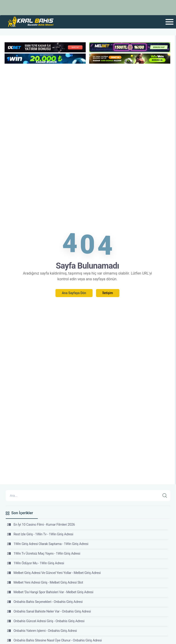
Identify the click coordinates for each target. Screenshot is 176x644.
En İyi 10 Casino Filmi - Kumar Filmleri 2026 (41, 525)
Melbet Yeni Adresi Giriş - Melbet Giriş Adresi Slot (45, 582)
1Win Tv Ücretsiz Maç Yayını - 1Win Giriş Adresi (44, 553)
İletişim (108, 293)
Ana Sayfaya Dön (74, 293)
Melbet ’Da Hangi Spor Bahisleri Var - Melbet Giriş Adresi (50, 592)
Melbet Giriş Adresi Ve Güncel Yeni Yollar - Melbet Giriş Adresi (54, 573)
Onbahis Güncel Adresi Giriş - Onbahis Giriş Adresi (46, 621)
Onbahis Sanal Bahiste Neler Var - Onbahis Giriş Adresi (49, 611)
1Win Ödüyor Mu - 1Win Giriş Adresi (36, 563)
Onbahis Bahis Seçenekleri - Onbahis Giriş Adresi (45, 602)
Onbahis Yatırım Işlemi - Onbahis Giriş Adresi (42, 631)
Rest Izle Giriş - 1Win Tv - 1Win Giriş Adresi (40, 534)
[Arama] (83, 496)
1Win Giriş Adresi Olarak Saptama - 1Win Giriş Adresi (48, 544)
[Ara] (165, 496)
